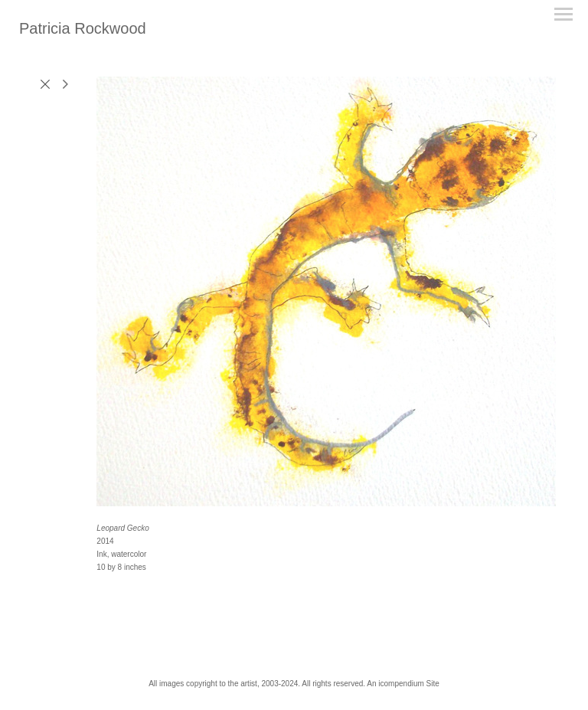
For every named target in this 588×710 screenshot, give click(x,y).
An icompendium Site (403, 684)
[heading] (83, 31)
